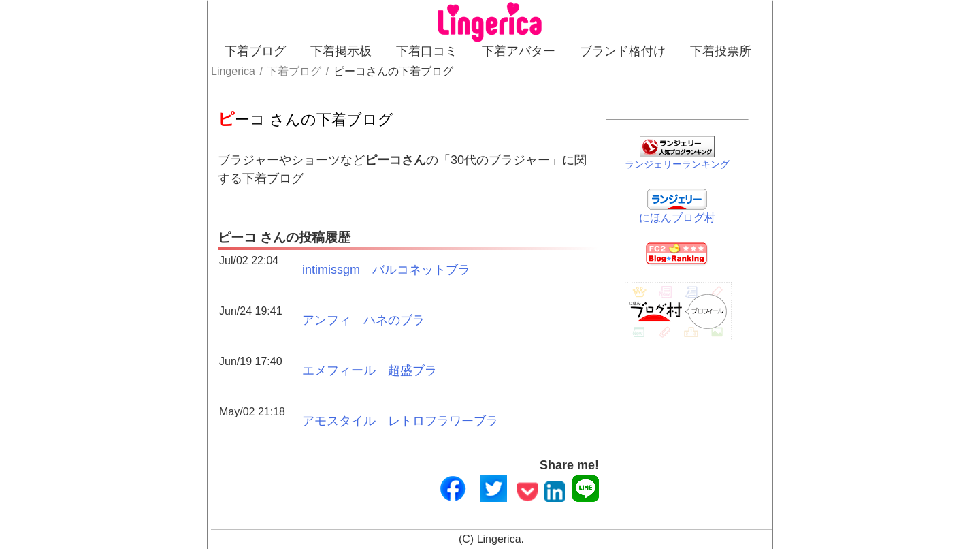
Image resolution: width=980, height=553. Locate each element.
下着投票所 (721, 51)
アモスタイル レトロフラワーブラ (400, 421)
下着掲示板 (341, 51)
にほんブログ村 (677, 218)
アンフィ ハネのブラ (363, 320)
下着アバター (519, 51)
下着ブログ (255, 51)
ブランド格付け (623, 51)
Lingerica (499, 539)
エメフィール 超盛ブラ (370, 370)
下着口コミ (427, 51)
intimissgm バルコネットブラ (386, 270)
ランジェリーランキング (677, 164)
